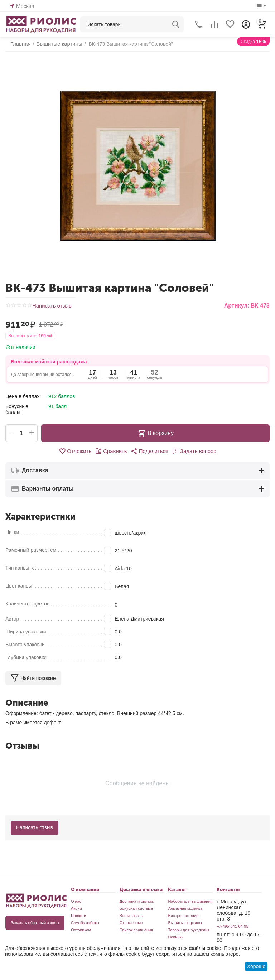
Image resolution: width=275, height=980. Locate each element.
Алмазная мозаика (185, 908)
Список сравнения (136, 930)
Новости (79, 916)
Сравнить (112, 451)
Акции (76, 908)
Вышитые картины (185, 923)
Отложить (78, 451)
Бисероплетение (183, 916)
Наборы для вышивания (190, 901)
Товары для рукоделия (189, 930)
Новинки (176, 937)
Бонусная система (136, 908)
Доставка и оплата (137, 901)
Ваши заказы (132, 916)
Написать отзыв (51, 306)
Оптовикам (81, 930)
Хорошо (256, 966)
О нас (76, 901)
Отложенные (131, 923)
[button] (149, 451)
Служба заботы (85, 923)
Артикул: (237, 306)
